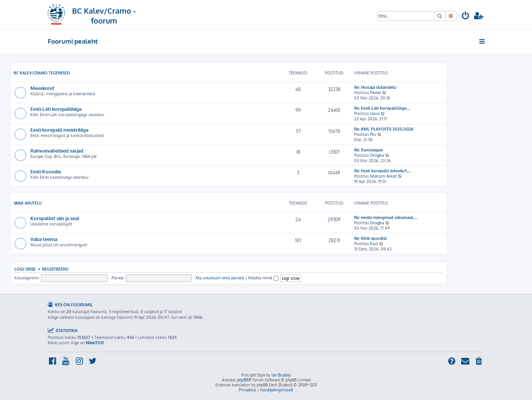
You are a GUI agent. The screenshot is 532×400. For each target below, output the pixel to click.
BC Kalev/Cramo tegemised (42, 73)
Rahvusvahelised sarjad (57, 150)
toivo (375, 113)
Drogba (377, 155)
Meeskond (42, 88)
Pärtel (376, 93)
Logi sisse (25, 269)
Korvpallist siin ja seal (55, 218)
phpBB (242, 380)
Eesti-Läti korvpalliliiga (56, 109)
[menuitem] (466, 17)
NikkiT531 (95, 343)
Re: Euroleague (369, 150)
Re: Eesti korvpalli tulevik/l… (383, 171)
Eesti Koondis (46, 171)
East (374, 244)
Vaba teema (44, 239)
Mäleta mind (263, 278)
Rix (373, 134)
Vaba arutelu (28, 203)
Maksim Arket (383, 176)
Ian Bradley (281, 375)
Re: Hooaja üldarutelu (375, 87)
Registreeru (55, 269)
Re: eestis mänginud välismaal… (386, 217)
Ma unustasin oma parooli (220, 278)
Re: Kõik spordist (370, 238)
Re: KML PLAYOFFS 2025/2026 (384, 129)
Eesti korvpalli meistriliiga (59, 130)
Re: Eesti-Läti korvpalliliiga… (382, 108)
